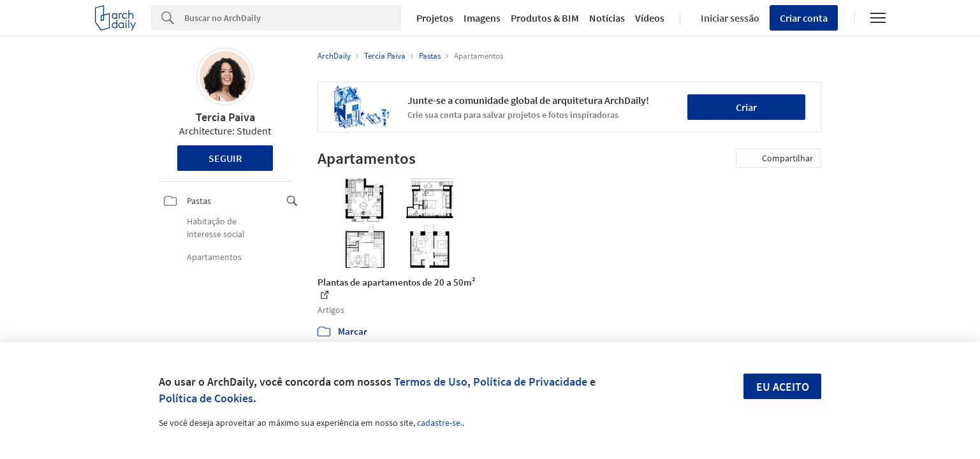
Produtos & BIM (545, 18)
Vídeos (650, 18)
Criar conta (804, 18)
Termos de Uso (431, 382)
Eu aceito (783, 387)
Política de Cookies (206, 398)
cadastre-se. (440, 423)
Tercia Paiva (225, 117)
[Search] (293, 18)
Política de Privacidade (530, 382)
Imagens (482, 18)
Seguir (225, 158)
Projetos (435, 18)
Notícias (607, 18)
